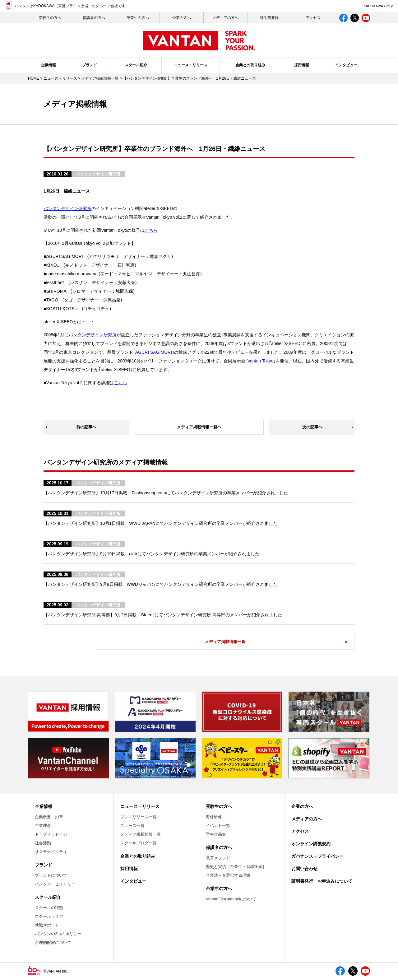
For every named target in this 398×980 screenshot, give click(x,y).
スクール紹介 (136, 65)
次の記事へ (312, 427)
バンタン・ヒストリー (55, 884)
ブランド (90, 65)
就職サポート (47, 925)
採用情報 (302, 65)
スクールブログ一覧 (139, 843)
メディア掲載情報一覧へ (199, 427)
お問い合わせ (304, 869)
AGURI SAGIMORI (154, 352)
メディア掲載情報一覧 (100, 78)
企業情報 (49, 65)
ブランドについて (51, 875)
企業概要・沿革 (49, 817)
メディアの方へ (225, 18)
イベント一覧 (218, 826)
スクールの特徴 (49, 908)
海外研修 (214, 817)
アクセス (313, 18)
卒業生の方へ (138, 18)
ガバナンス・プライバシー (317, 856)
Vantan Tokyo (261, 361)
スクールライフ (49, 916)
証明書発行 (269, 18)
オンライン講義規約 (311, 844)
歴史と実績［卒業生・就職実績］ (236, 867)
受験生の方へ (219, 806)
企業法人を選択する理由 (228, 875)
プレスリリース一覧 (139, 817)
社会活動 (43, 843)
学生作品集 (216, 834)
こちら (151, 230)
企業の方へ (182, 18)
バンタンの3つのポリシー (58, 934)
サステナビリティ (51, 852)
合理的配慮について (53, 943)
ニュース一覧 (132, 826)
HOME (34, 78)
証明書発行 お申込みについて (322, 881)
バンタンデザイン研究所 (67, 208)
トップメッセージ (51, 834)
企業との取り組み (250, 65)
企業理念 (43, 826)
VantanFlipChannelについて (231, 899)
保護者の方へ (94, 18)
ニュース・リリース (191, 65)
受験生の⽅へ (50, 18)
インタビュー (346, 65)
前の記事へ (86, 427)
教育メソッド (218, 858)
